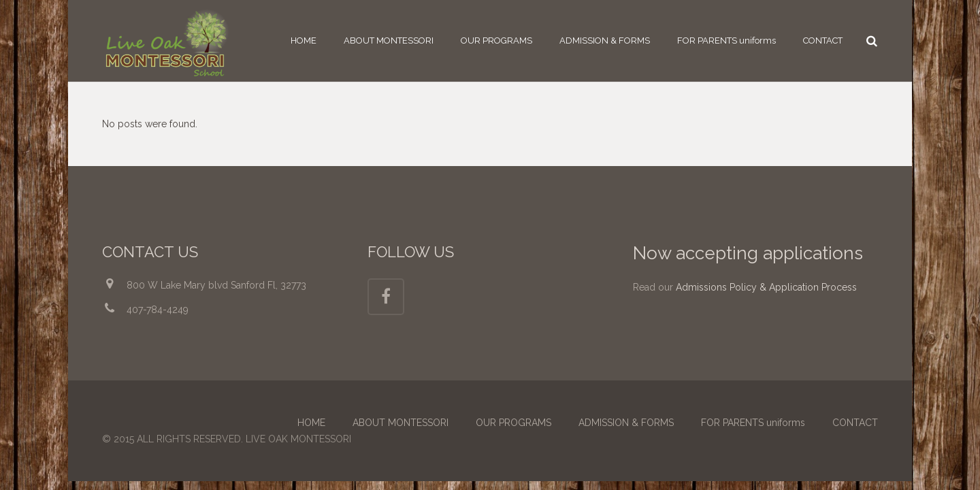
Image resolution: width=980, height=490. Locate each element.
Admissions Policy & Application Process (766, 287)
